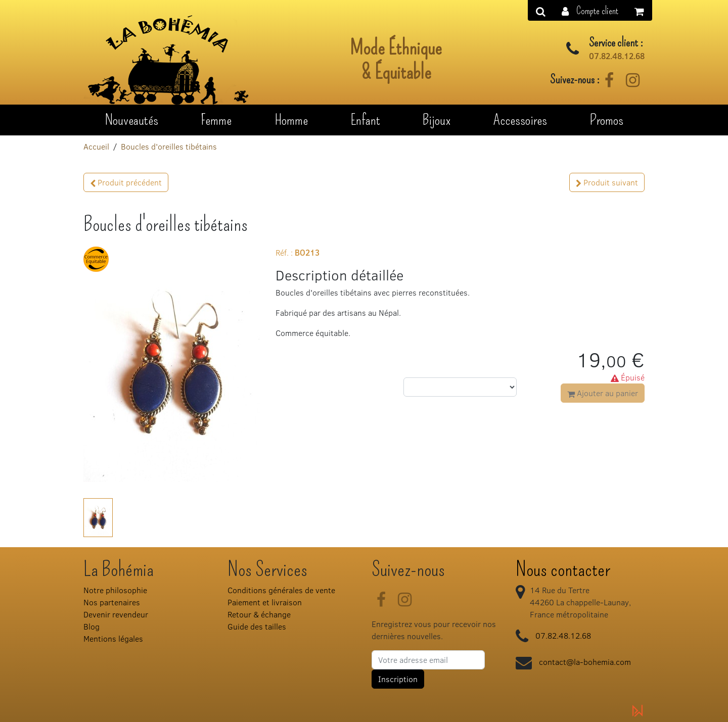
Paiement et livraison (265, 602)
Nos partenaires (112, 602)
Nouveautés (131, 120)
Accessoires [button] (520, 120)
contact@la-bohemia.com (585, 662)
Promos (606, 120)
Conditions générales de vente (281, 590)
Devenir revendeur (116, 614)
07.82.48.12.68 (617, 56)
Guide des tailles (257, 626)
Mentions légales (113, 638)
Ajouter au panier (603, 393)
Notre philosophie (115, 590)
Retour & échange (259, 614)
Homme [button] (291, 120)
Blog (92, 626)
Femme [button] (216, 120)
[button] (590, 10)
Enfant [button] (365, 120)
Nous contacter (563, 569)
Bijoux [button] (437, 120)
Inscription (398, 679)
